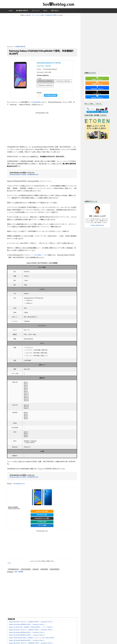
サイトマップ (36, 11)
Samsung (36, 571)
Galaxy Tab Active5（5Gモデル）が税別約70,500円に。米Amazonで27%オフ (31, 624)
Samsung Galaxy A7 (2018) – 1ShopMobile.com (24, 176)
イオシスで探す (42, 527)
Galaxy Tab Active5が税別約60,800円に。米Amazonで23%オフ (27, 634)
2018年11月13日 (21, 47)
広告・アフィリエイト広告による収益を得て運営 (42, 15)
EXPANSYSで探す (42, 516)
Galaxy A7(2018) (26, 571)
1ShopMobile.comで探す (42, 520)
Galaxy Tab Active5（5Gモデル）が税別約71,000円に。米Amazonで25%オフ (31, 631)
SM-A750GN (44, 571)
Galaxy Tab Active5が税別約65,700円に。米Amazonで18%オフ (27, 626)
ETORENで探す (42, 524)
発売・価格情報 (20, 573)
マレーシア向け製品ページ (37, 257)
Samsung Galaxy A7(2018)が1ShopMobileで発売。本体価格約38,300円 (41, 53)
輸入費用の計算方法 (22, 11)
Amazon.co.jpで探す (42, 513)
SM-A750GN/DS (55, 571)
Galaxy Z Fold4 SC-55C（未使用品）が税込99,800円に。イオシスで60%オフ (31, 629)
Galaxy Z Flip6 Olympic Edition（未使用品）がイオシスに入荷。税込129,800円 (32, 639)
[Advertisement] (42, 31)
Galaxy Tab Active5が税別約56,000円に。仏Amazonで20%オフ (27, 642)
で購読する (97, 78)
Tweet (9, 565)
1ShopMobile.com (38, 104)
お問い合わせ (55, 11)
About (45, 11)
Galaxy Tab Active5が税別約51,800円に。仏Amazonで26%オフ (27, 637)
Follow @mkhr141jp (97, 225)
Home (11, 11)
